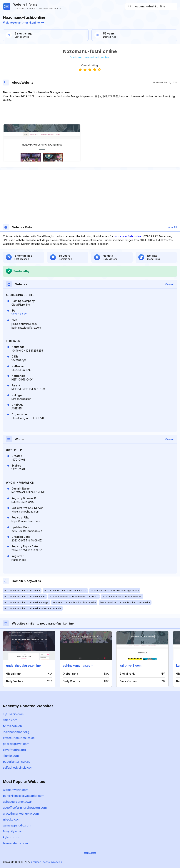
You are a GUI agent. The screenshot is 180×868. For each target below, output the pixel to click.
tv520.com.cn (12, 726)
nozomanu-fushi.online (128, 236)
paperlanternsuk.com (18, 762)
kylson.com (11, 837)
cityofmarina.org (14, 750)
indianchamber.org (16, 732)
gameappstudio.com (17, 825)
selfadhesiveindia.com (18, 767)
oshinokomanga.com (78, 666)
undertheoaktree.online (23, 666)
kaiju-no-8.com (130, 666)
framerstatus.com (15, 843)
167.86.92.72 (19, 314)
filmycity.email (13, 831)
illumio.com (11, 756)
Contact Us (90, 853)
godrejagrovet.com (16, 744)
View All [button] (172, 227)
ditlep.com (10, 720)
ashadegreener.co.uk (18, 802)
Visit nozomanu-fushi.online (23, 23)
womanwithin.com (16, 790)
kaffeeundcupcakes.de (19, 738)
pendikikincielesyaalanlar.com (24, 796)
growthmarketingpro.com (21, 813)
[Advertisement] (90, 113)
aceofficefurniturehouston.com (25, 808)
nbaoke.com (12, 819)
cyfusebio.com (13, 714)
